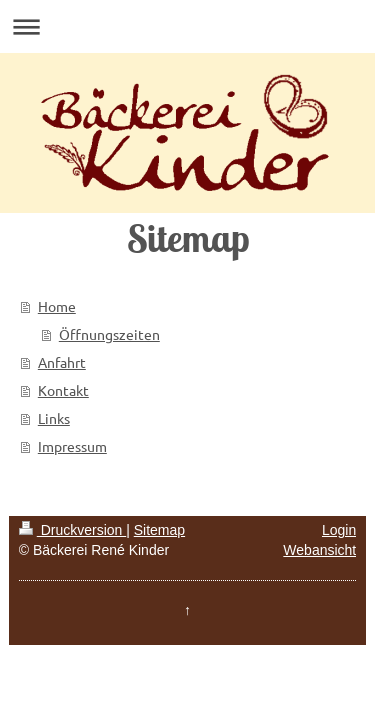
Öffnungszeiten (109, 334)
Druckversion (72, 530)
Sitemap (159, 530)
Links (54, 418)
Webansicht (319, 550)
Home (57, 306)
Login (339, 530)
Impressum (72, 446)
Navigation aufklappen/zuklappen (187, 26)
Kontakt (63, 390)
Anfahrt (62, 362)
